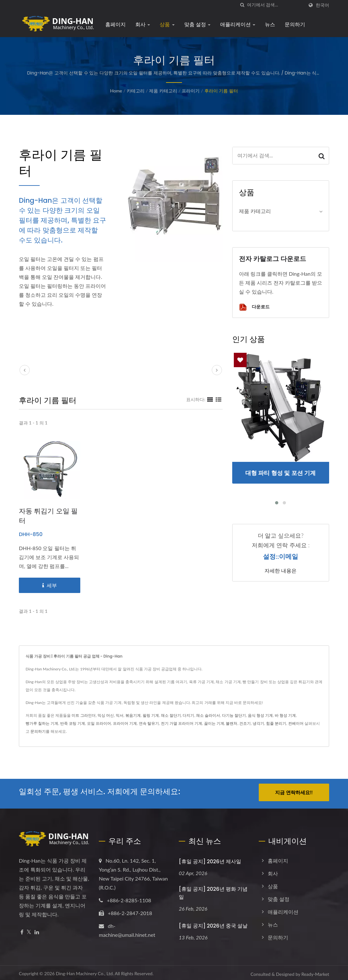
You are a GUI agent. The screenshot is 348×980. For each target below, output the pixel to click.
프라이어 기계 (125, 723)
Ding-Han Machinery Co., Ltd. (85, 971)
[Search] (275, 5)
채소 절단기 (171, 715)
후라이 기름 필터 (221, 91)
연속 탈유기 (149, 723)
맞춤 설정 (198, 24)
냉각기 (258, 723)
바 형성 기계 (285, 715)
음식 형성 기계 (260, 715)
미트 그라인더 (84, 715)
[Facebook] (22, 930)
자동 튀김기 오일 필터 (48, 516)
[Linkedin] (37, 930)
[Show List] (218, 399)
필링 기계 (151, 715)
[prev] (25, 370)
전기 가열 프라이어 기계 (182, 723)
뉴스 (270, 24)
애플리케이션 (238, 24)
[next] (217, 370)
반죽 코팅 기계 (73, 723)
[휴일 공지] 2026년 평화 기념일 (213, 890)
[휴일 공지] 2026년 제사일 (210, 859)
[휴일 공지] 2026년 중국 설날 (213, 923)
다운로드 (254, 307)
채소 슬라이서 (208, 715)
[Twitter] (29, 930)
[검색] (242, 5)
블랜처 (232, 723)
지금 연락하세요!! (294, 792)
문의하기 (295, 24)
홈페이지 (115, 24)
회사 (143, 24)
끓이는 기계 (214, 723)
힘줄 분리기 (276, 723)
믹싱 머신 (106, 715)
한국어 (322, 5)
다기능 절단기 (234, 715)
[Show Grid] (210, 399)
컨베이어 (296, 723)
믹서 (120, 715)
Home (116, 91)
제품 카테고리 (163, 91)
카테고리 (136, 91)
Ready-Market (315, 972)
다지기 (188, 715)
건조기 (245, 723)
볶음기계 (133, 715)
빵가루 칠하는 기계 (42, 723)
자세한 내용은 (281, 571)
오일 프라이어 (99, 723)
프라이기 (191, 91)
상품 (167, 24)
